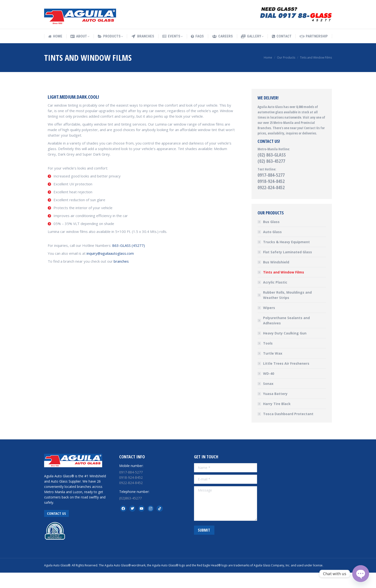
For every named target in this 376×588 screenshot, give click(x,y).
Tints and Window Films (284, 288)
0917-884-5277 (271, 190)
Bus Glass (271, 237)
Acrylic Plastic (275, 298)
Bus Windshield (276, 277)
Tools (268, 359)
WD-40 (269, 389)
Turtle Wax (273, 369)
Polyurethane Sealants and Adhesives (286, 336)
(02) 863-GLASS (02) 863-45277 (272, 173)
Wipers (269, 323)
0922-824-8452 (271, 203)
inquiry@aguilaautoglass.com (110, 269)
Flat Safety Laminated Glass (288, 267)
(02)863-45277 (130, 513)
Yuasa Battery (275, 409)
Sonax (268, 399)
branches (121, 277)
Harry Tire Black (277, 419)
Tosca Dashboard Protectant (288, 429)
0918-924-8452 (271, 197)
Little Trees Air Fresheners (286, 379)
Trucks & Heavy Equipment (286, 257)
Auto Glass (272, 247)
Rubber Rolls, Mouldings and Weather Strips (287, 310)
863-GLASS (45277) (129, 261)
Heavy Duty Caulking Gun (285, 349)
